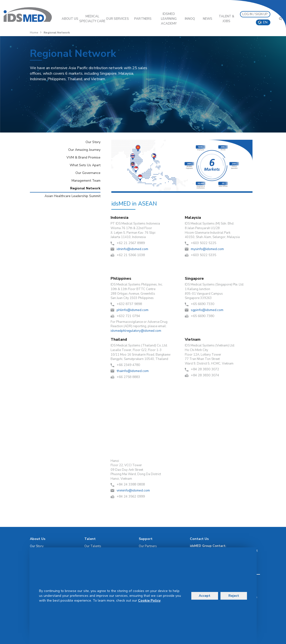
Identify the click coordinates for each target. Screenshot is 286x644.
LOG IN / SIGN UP (255, 14)
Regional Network (85, 188)
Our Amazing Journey (84, 150)
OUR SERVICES (117, 19)
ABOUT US (70, 19)
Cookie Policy (149, 601)
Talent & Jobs (227, 19)
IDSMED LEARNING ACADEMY (169, 19)
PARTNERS (143, 19)
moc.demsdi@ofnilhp (133, 310)
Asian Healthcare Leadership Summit (73, 196)
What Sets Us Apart (85, 165)
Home (34, 33)
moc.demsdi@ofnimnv (133, 490)
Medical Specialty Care (92, 19)
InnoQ (190, 19)
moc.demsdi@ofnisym (207, 249)
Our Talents (93, 546)
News (208, 19)
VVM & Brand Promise (83, 157)
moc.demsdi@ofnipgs (207, 310)
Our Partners (148, 546)
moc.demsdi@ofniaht (133, 371)
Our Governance (88, 173)
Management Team (86, 181)
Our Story (93, 142)
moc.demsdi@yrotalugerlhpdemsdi (136, 331)
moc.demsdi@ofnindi (132, 249)
